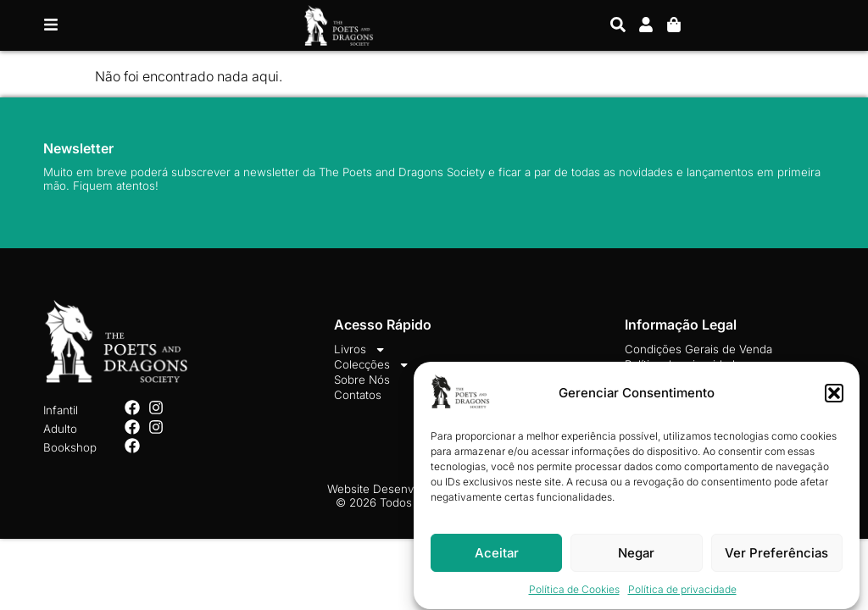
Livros (360, 349)
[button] (834, 396)
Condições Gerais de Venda (698, 349)
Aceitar (497, 556)
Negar (636, 556)
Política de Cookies (574, 593)
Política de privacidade (682, 593)
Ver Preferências (776, 556)
